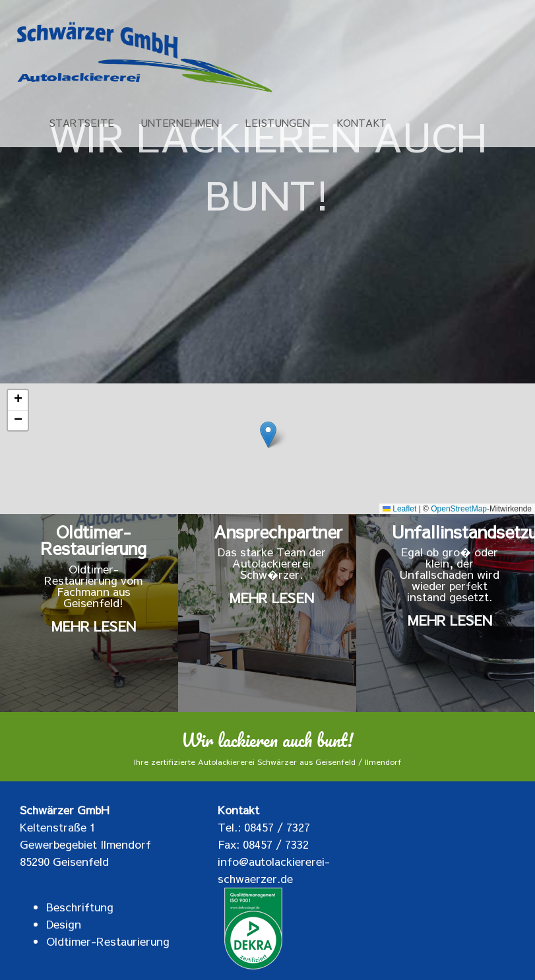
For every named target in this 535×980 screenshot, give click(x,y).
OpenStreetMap (459, 509)
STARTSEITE (82, 123)
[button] (268, 435)
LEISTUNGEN (278, 123)
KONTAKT (362, 123)
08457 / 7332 (276, 844)
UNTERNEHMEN (180, 123)
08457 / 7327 (277, 827)
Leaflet (399, 509)
